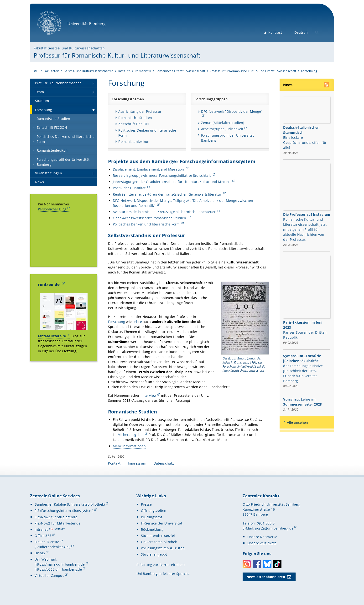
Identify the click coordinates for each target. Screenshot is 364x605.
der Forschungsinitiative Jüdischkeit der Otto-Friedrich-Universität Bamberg (303, 374)
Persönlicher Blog (52, 209)
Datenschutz (164, 463)
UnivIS (40, 553)
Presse (146, 504)
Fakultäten (51, 71)
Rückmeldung (152, 529)
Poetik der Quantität (130, 188)
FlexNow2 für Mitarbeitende (57, 523)
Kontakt (114, 463)
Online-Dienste (47, 542)
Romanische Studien (135, 118)
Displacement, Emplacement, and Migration (149, 169)
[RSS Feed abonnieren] (327, 85)
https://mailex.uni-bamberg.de (60, 564)
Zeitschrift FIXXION (134, 124)
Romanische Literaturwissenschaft (180, 71)
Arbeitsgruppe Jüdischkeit (222, 129)
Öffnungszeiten (154, 511)
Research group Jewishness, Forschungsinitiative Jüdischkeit (162, 175)
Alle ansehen (298, 423)
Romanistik (143, 71)
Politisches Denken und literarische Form (147, 224)
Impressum (137, 463)
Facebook (257, 564)
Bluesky (267, 564)
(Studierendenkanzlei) (52, 547)
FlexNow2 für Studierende (56, 517)
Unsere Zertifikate (262, 543)
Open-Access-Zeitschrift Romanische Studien (150, 218)
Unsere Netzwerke (262, 537)
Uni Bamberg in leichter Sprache (163, 574)
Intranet (41, 529)
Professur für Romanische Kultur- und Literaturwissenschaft (117, 55)
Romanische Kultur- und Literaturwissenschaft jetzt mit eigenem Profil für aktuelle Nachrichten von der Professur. (305, 230)
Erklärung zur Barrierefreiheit (161, 565)
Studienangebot (154, 554)
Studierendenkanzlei (158, 536)
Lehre (137, 321)
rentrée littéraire (52, 336)
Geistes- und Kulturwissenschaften (88, 71)
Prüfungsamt (152, 517)
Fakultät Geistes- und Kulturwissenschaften (69, 48)
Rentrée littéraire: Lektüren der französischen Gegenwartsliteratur (167, 194)
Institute (124, 71)
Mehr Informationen (129, 446)
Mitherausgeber (131, 435)
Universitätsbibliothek (159, 542)
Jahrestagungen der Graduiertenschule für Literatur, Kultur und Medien (172, 182)
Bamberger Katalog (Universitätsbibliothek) (70, 504)
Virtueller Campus (49, 576)
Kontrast (275, 32)
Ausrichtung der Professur (140, 111)
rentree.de (49, 284)
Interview (149, 395)
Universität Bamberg (73, 25)
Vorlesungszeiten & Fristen (163, 548)
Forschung (117, 321)
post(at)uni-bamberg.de (274, 528)
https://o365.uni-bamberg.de (58, 569)
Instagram (247, 564)
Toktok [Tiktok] (277, 564)
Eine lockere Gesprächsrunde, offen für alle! (305, 142)
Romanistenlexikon (134, 142)
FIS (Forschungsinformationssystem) (64, 511)
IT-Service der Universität (162, 523)
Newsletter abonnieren (266, 577)
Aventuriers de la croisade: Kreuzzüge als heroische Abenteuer (165, 212)
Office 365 (43, 536)
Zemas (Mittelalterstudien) (223, 123)
